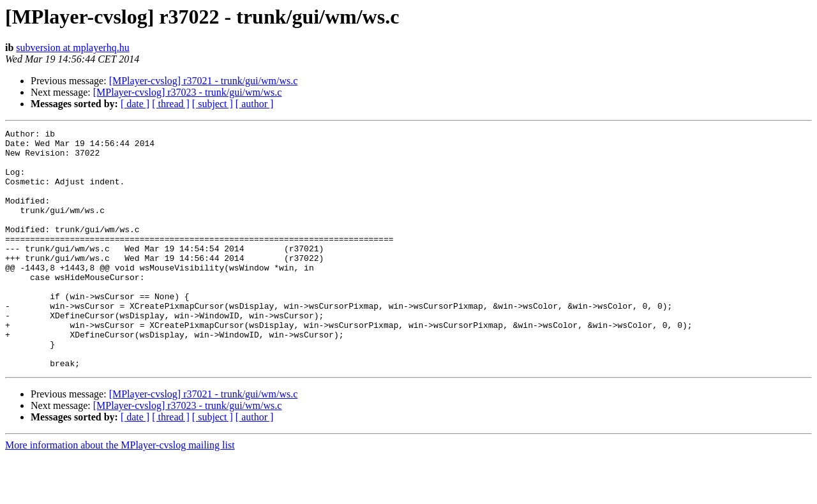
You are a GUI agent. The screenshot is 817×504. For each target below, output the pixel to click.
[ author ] (255, 104)
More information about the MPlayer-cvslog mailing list (120, 493)
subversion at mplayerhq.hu (72, 48)
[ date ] (135, 104)
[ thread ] (171, 104)
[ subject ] (213, 104)
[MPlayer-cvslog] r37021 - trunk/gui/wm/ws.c (204, 81)
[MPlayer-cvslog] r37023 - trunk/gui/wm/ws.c (188, 92)
